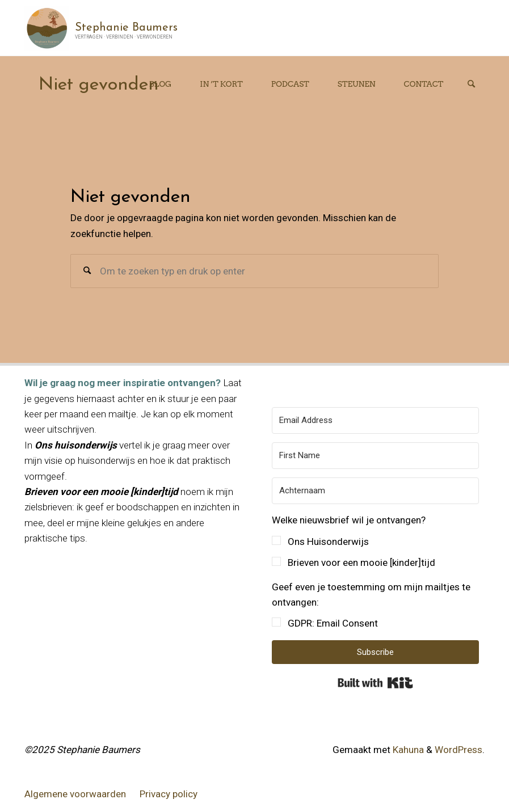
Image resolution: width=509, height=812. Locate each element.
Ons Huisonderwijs (328, 542)
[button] (375, 542)
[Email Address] (375, 420)
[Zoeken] (471, 84)
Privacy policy (169, 794)
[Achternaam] (375, 491)
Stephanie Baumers (126, 27)
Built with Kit (375, 683)
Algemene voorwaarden (75, 794)
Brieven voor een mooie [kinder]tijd (361, 563)
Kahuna (407, 750)
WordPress (458, 750)
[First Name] (375, 456)
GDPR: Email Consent (333, 623)
